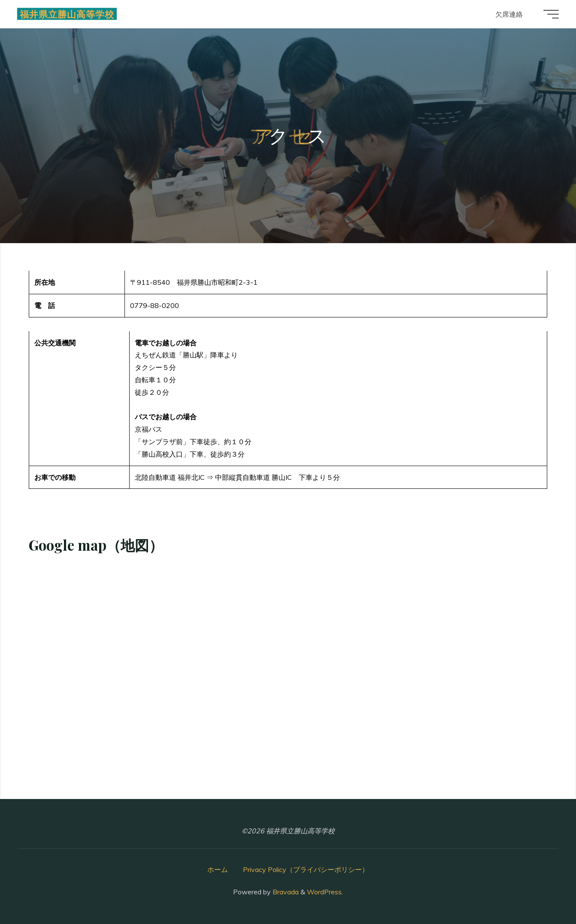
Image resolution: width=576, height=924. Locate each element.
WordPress (324, 892)
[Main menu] (551, 14)
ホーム (218, 869)
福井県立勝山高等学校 (67, 14)
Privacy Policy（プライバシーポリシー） (306, 869)
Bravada (285, 892)
